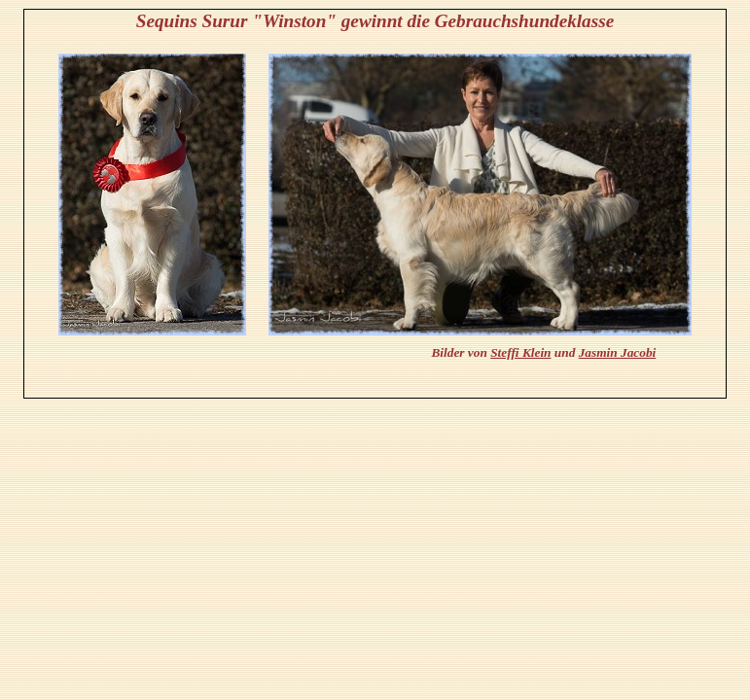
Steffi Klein (520, 352)
